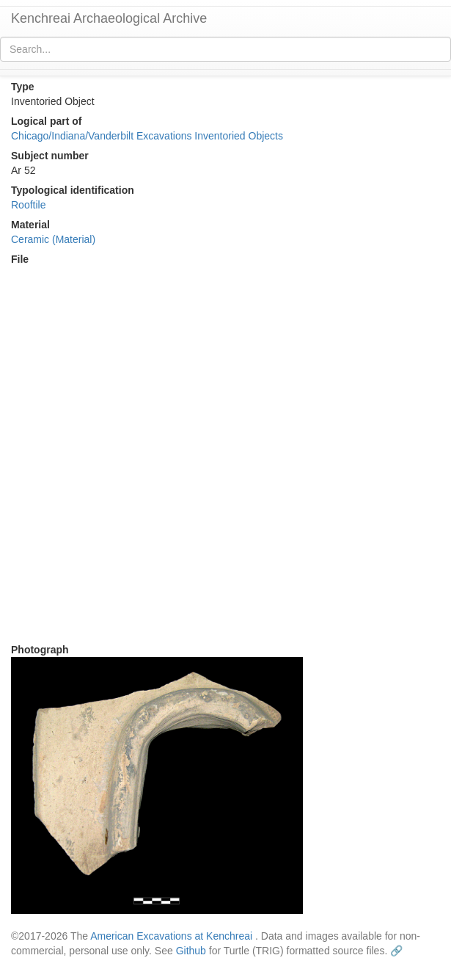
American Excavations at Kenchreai (171, 936)
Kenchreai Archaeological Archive (109, 18)
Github (191, 951)
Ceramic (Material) (53, 239)
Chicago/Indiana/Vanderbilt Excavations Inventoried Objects (147, 136)
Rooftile (28, 205)
